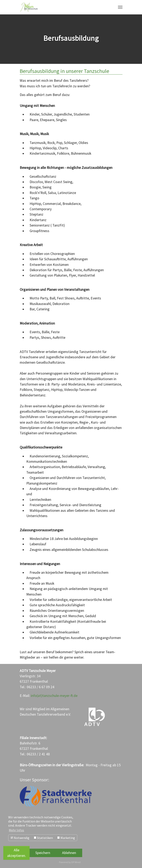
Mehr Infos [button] (16, 830)
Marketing (66, 838)
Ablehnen (69, 853)
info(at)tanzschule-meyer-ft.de (54, 696)
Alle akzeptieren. (17, 853)
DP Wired (76, 862)
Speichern (43, 853)
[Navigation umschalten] (120, 7)
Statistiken (43, 838)
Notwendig (20, 838)
